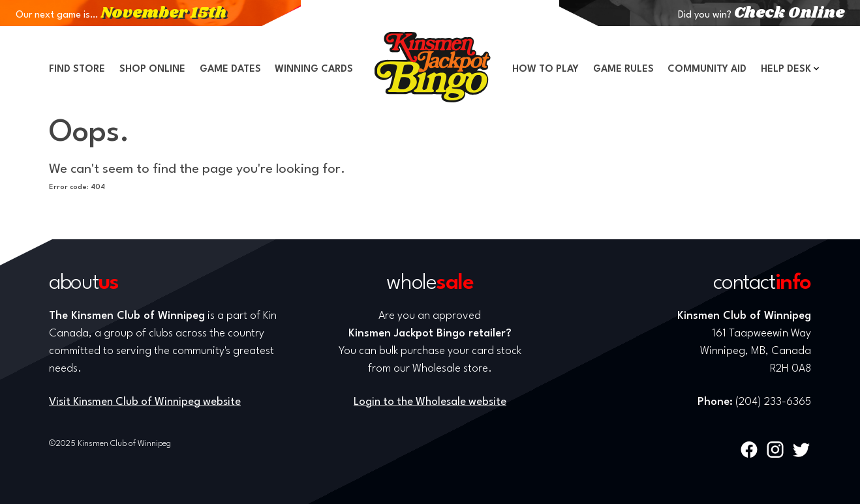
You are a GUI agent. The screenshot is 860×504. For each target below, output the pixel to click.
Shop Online (152, 69)
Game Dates (230, 69)
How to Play (545, 69)
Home (433, 67)
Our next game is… (121, 15)
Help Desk (786, 69)
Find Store (77, 69)
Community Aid (707, 69)
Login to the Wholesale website (430, 402)
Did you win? (761, 15)
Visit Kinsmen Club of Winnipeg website (145, 402)
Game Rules (623, 69)
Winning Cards (314, 69)
